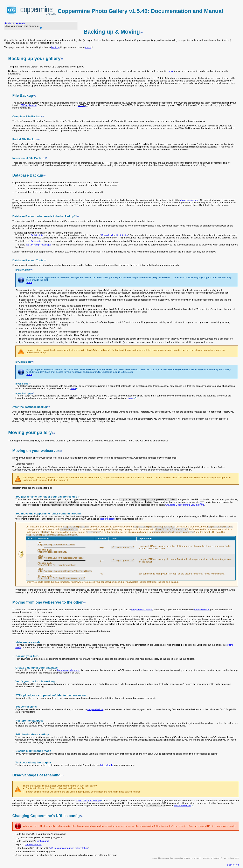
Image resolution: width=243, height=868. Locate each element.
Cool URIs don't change (89, 801)
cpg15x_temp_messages (39, 245)
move (88, 47)
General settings (33, 844)
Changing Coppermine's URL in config (185, 505)
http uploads (107, 765)
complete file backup (142, 610)
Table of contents (15, 24)
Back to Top (233, 865)
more (29, 282)
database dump (202, 610)
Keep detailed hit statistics (115, 235)
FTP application (29, 105)
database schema (189, 200)
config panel (43, 841)
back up (55, 47)
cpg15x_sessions (35, 241)
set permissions (107, 519)
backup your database (69, 670)
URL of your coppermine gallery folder (69, 848)
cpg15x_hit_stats (34, 235)
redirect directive (183, 805)
